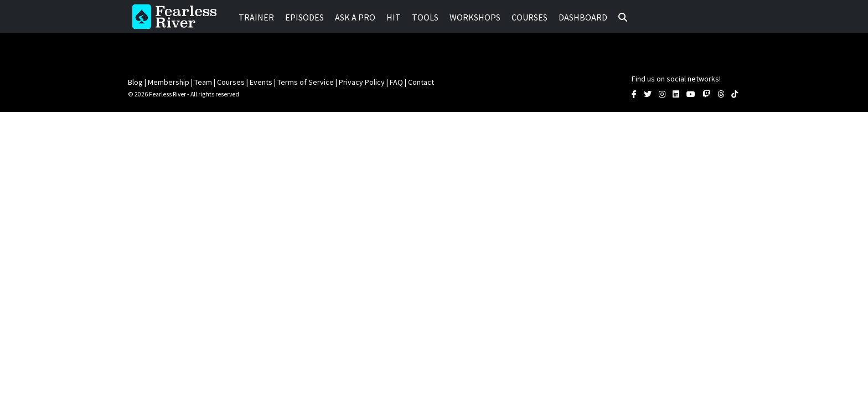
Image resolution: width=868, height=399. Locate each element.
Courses (529, 17)
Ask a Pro (355, 17)
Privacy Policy (362, 82)
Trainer (256, 17)
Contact (421, 82)
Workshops (475, 17)
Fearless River (178, 17)
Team (203, 82)
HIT (394, 17)
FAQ (396, 82)
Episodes (304, 17)
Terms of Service (306, 82)
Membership (169, 82)
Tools (425, 17)
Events (261, 82)
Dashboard (583, 17)
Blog (135, 82)
